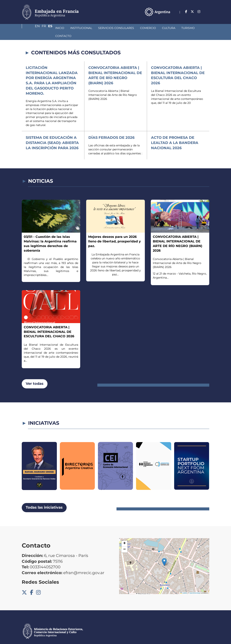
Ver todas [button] (35, 376)
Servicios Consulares (89, 28)
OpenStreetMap (195, 585)
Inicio (32, 28)
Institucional (54, 28)
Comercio (120, 28)
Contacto (181, 28)
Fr (199, 12)
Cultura (141, 28)
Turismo (160, 28)
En (191, 12)
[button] (164, 554)
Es (207, 12)
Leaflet (184, 585)
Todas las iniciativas (44, 499)
